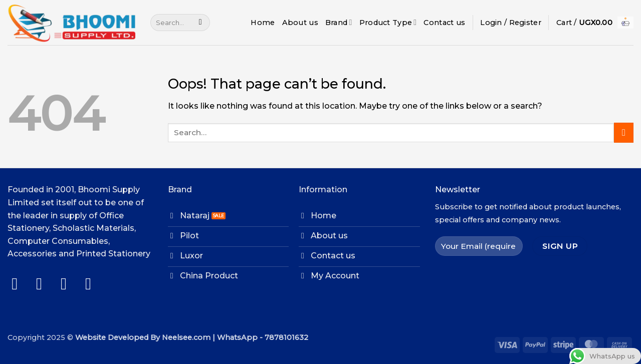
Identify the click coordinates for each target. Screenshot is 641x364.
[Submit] (200, 23)
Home (263, 23)
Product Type (388, 22)
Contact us (444, 23)
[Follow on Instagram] (44, 284)
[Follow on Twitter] (69, 284)
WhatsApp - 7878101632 (263, 337)
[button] (511, 23)
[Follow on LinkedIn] (93, 284)
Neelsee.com (186, 337)
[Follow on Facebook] (20, 284)
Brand (339, 22)
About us (300, 23)
